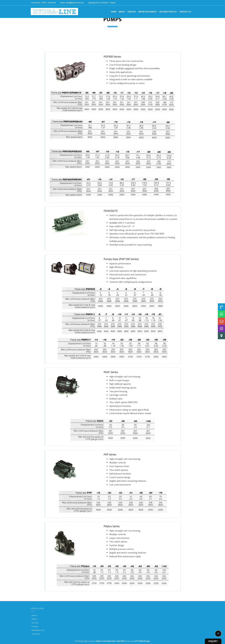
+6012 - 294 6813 (48, 2)
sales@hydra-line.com (75, 2)
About (122, 11)
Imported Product (148, 11)
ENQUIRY (213, 641)
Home (34, 615)
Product (35, 626)
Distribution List (168, 11)
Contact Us (185, 11)
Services (132, 11)
